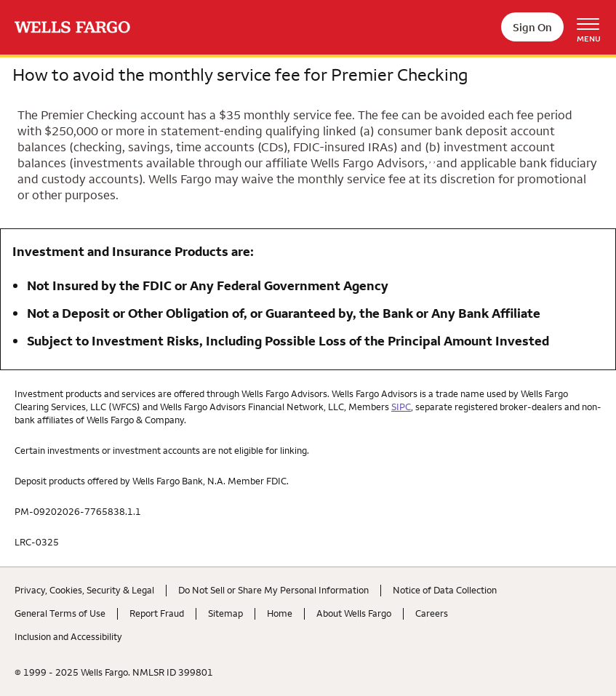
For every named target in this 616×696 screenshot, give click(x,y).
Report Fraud (157, 613)
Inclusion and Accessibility (68, 636)
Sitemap (225, 613)
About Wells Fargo (354, 613)
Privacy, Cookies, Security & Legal (84, 590)
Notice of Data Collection (445, 590)
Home (280, 613)
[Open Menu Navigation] (593, 27)
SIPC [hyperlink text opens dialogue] (401, 407)
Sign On (532, 27)
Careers (432, 613)
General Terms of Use (60, 613)
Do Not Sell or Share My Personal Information (273, 590)
